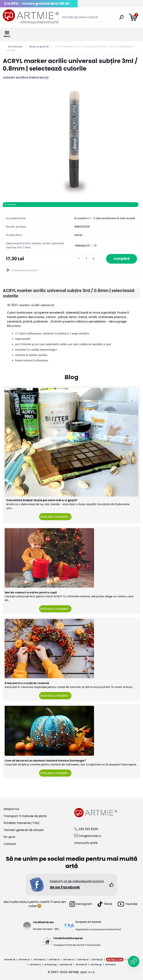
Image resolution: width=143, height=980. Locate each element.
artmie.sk (10, 959)
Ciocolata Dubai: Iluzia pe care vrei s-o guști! (42, 500)
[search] (121, 19)
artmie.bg (50, 964)
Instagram (81, 904)
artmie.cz (24, 959)
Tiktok (105, 904)
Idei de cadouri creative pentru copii (31, 592)
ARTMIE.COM (115, 959)
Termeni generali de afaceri (24, 830)
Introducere (15, 47)
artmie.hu (39, 959)
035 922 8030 (88, 829)
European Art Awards (88, 922)
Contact (10, 844)
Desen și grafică (39, 47)
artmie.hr (54, 959)
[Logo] (31, 17)
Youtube (128, 904)
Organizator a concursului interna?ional (98, 929)
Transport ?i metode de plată (25, 816)
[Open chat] (134, 961)
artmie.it (110, 964)
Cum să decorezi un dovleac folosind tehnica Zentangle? (45, 761)
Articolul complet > (55, 517)
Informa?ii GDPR (86, 843)
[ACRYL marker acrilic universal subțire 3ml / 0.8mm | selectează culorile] (71, 141)
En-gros (9, 837)
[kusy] (86, 259)
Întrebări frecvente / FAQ (21, 823)
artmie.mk (66, 964)
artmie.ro (35, 964)
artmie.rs (69, 959)
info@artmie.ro (90, 836)
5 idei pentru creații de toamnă (27, 683)
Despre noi (11, 809)
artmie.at (81, 964)
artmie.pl (97, 959)
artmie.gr (96, 964)
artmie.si (83, 959)
